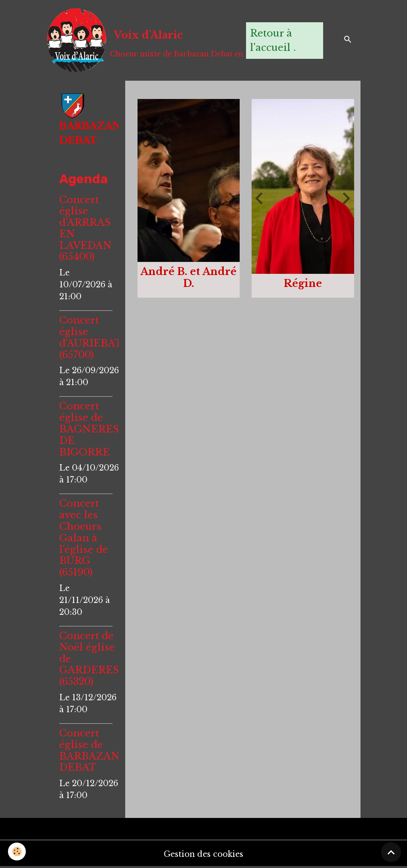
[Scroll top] (391, 852)
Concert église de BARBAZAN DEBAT (89, 750)
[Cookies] (17, 852)
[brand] (142, 40)
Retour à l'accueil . (273, 40)
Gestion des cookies (203, 854)
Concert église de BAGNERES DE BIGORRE (89, 429)
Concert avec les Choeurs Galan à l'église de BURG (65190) (84, 538)
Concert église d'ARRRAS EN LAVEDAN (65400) (85, 228)
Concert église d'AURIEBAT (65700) (90, 337)
